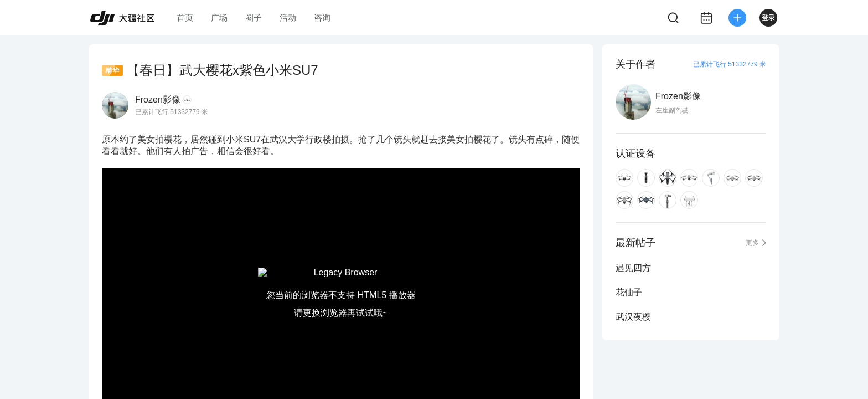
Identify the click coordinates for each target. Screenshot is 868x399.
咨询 (322, 17)
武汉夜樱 (633, 317)
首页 (185, 17)
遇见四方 (633, 268)
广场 (219, 17)
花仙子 (629, 292)
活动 (288, 17)
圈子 (254, 17)
